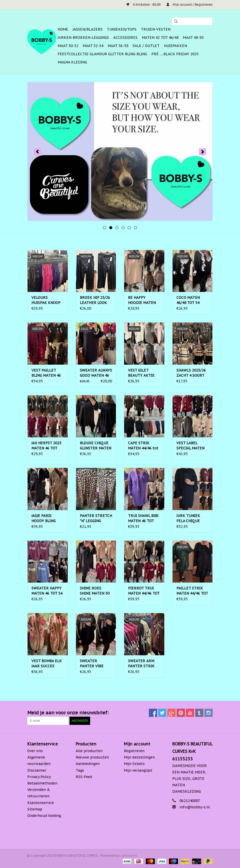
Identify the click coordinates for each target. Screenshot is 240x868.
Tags (80, 770)
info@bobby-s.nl (195, 807)
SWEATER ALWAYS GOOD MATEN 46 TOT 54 (96, 373)
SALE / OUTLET (146, 46)
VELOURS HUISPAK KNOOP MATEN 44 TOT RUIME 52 (46, 300)
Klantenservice (41, 803)
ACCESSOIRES (125, 38)
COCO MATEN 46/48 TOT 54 (188, 300)
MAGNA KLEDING (72, 62)
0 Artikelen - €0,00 (144, 4)
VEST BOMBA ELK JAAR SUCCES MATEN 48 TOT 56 (47, 664)
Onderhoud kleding (44, 816)
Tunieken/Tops (122, 29)
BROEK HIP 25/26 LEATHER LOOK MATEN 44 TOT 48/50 (95, 300)
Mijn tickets (134, 764)
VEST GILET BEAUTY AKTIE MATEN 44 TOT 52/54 (141, 373)
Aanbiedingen (88, 764)
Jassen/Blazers (88, 29)
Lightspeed (128, 856)
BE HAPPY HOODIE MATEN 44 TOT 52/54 (142, 300)
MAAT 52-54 (93, 46)
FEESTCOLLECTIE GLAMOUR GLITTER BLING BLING (102, 54)
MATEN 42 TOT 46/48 (160, 38)
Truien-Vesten (156, 29)
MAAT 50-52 (68, 46)
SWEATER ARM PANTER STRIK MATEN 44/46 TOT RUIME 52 (144, 664)
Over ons (35, 751)
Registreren (134, 751)
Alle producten (89, 751)
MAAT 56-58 (118, 46)
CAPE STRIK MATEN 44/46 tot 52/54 (143, 446)
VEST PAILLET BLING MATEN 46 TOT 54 (46, 373)
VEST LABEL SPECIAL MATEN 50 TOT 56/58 (190, 446)
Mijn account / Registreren (190, 4)
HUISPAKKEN (175, 46)
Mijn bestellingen (139, 757)
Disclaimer (37, 770)
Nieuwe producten (92, 757)
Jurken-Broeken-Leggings (83, 38)
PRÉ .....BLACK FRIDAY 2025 (175, 54)
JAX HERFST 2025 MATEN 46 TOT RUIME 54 (46, 446)
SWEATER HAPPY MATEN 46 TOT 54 (47, 591)
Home (63, 29)
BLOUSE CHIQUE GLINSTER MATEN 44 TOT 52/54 (96, 446)
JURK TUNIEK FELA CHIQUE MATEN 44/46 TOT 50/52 (192, 518)
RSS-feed (84, 777)
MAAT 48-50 (193, 38)
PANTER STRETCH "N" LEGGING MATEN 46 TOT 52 (96, 518)
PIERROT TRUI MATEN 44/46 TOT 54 (144, 591)
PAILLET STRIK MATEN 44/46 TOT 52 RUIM (192, 591)
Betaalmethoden (42, 783)
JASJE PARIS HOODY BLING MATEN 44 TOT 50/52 (44, 518)
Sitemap (35, 809)
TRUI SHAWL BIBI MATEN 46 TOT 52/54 (143, 518)
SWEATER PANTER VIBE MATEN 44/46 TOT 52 (96, 664)
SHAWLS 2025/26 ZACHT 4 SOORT (191, 373)
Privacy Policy (39, 777)
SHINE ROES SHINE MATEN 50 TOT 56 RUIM (95, 591)
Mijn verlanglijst (138, 770)
